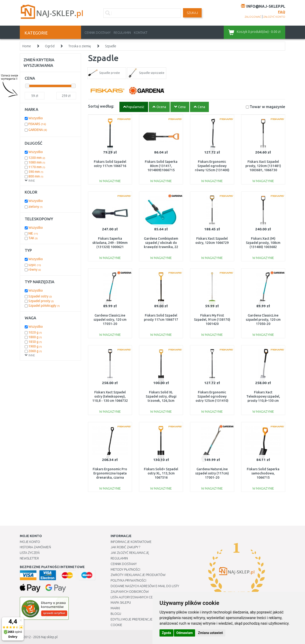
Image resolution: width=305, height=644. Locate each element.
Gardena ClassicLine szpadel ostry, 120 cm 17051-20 (110, 320)
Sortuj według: (101, 106)
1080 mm (37, 162)
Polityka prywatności (128, 580)
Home (27, 46)
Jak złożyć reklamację (130, 553)
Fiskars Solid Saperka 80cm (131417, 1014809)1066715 (161, 166)
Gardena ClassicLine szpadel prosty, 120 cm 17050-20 (263, 320)
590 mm (36, 172)
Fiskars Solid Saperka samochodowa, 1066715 (263, 473)
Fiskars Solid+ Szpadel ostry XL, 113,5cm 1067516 (161, 473)
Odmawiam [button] (185, 633)
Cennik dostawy (98, 33)
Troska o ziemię (80, 46)
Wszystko (36, 118)
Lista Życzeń (30, 553)
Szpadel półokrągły (44, 306)
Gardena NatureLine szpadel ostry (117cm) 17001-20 (212, 473)
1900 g (35, 346)
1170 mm (37, 167)
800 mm (36, 176)
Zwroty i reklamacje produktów (138, 575)
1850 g (35, 342)
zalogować (253, 17)
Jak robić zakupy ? (125, 547)
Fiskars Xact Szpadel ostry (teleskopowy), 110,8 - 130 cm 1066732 (110, 396)
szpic (35, 265)
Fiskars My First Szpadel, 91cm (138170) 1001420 (212, 320)
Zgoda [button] (166, 633)
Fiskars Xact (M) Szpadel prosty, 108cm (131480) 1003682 (263, 243)
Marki (115, 608)
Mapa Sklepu (121, 603)
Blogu (116, 614)
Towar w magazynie (267, 107)
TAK (33, 238)
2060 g (35, 351)
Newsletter (29, 558)
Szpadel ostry (40, 296)
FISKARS (37, 124)
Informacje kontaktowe (131, 542)
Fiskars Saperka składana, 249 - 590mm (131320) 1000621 (110, 243)
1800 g (35, 337)
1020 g (35, 332)
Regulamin (122, 33)
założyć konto (274, 17)
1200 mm (37, 158)
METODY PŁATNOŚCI (125, 569)
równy (35, 269)
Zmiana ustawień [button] (210, 633)
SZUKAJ (192, 13)
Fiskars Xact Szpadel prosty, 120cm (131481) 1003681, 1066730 (263, 166)
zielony (36, 207)
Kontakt (141, 33)
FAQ (282, 12)
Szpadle (111, 46)
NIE (33, 233)
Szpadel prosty (41, 301)
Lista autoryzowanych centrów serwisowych (149, 597)
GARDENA (38, 130)
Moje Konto (30, 542)
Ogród (50, 46)
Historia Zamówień (35, 547)
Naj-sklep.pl (49, 637)
